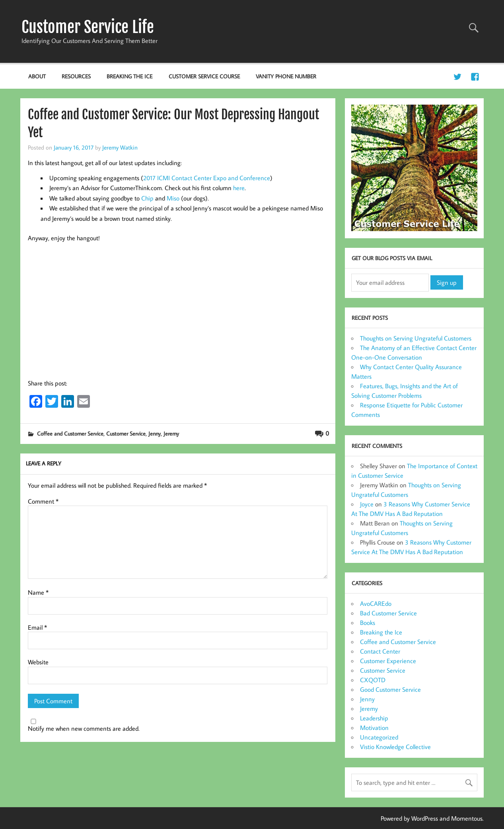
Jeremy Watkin (120, 147)
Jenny (155, 433)
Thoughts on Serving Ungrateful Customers (416, 338)
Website (38, 662)
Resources (76, 76)
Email (37, 627)
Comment (43, 501)
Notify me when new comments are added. (84, 728)
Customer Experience (388, 661)
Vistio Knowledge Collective (395, 747)
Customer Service (126, 433)
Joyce (367, 504)
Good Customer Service (390, 689)
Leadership (374, 718)
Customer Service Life (88, 27)
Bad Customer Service (388, 613)
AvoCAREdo (376, 603)
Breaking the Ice (129, 76)
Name (38, 592)
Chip (147, 198)
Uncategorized (379, 737)
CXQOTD (373, 680)
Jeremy (171, 433)
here (239, 188)
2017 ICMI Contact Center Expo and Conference (207, 178)
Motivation (374, 728)
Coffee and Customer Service (70, 433)
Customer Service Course (204, 76)
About (37, 76)
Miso (173, 198)
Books (368, 623)
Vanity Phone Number (286, 76)
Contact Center (380, 651)
